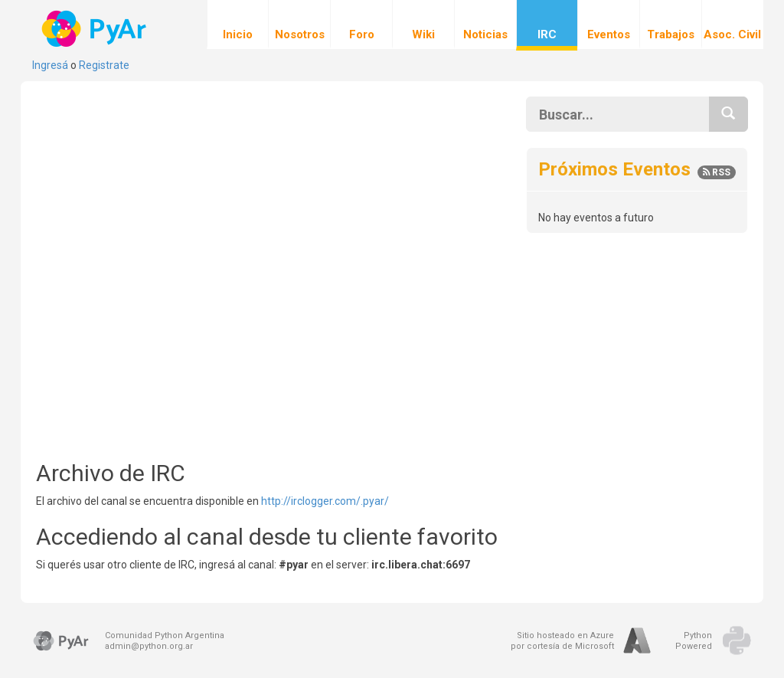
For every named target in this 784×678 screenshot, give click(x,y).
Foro (362, 25)
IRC (547, 25)
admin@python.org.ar (149, 646)
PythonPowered (694, 641)
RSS (717, 172)
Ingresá (50, 65)
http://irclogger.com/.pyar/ (325, 501)
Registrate (104, 65)
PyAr (95, 29)
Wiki (423, 25)
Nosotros (300, 25)
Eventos (609, 25)
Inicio (238, 25)
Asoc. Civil (732, 25)
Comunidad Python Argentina (165, 635)
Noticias (485, 25)
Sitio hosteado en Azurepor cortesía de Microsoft (562, 641)
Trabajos (671, 25)
